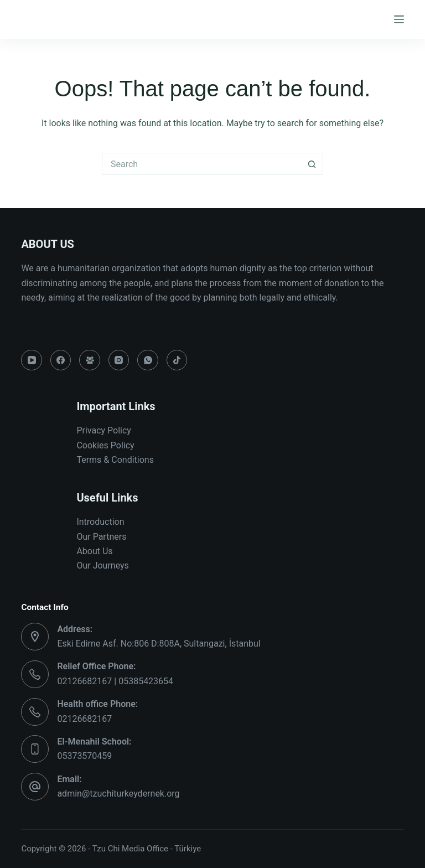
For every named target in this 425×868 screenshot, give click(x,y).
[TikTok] (177, 360)
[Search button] (312, 164)
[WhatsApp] (148, 360)
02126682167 (84, 719)
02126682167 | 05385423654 (115, 681)
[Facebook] (61, 360)
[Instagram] (119, 360)
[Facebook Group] (90, 360)
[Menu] (399, 19)
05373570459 (84, 756)
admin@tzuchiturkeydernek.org (118, 794)
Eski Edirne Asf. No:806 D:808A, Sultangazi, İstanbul (159, 644)
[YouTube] (32, 360)
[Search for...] (201, 164)
